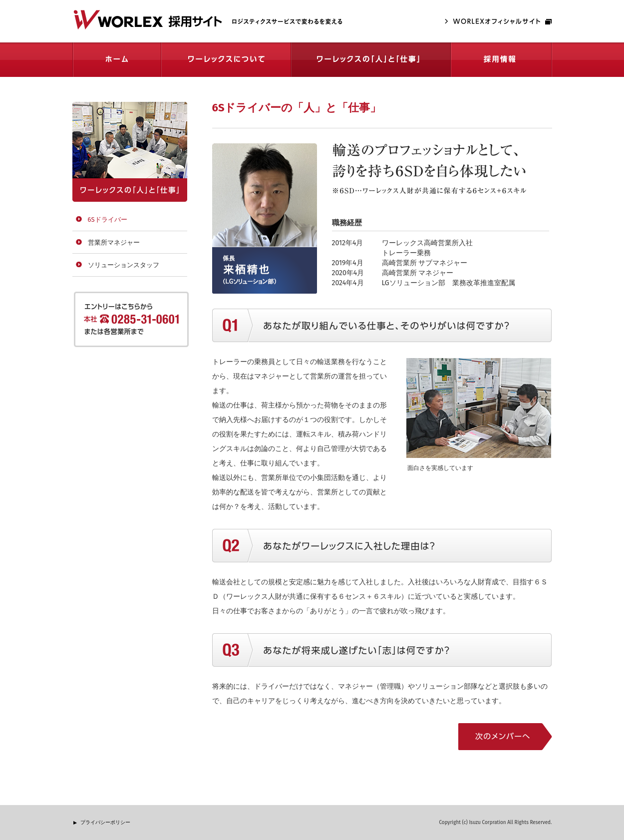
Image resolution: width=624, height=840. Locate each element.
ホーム (117, 60)
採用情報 (501, 60)
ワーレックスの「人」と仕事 (371, 60)
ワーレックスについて (226, 60)
